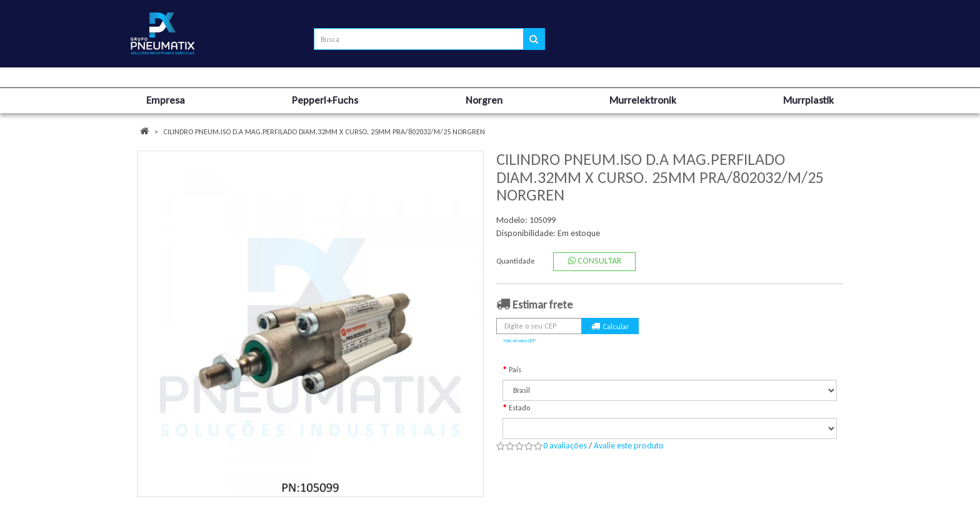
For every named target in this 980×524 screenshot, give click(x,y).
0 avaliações (565, 446)
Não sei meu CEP (520, 340)
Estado (519, 408)
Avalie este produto (629, 446)
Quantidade (516, 261)
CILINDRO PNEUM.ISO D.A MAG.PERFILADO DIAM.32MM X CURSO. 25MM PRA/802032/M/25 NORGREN (324, 132)
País (515, 370)
